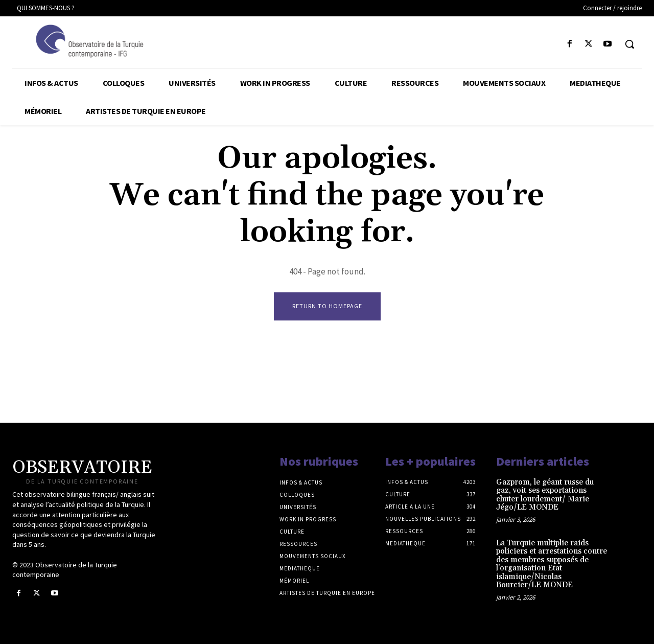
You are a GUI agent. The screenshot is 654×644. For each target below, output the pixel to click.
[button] (629, 44)
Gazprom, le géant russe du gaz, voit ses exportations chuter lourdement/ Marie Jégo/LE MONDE (545, 495)
